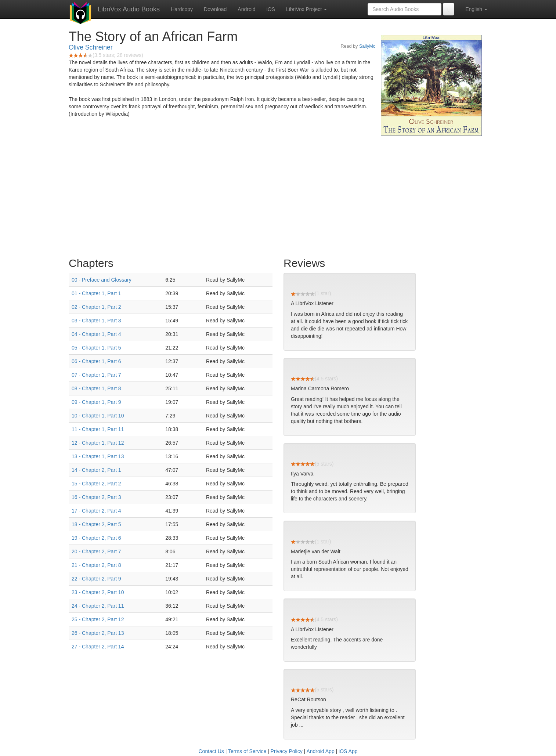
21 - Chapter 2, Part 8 (96, 565)
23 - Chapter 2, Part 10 (98, 592)
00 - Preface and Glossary (102, 280)
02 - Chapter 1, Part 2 (96, 307)
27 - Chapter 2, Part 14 (98, 647)
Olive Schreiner (91, 47)
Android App (320, 751)
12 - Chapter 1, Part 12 (98, 443)
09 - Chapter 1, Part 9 (96, 402)
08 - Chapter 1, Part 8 (96, 388)
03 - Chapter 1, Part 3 (96, 321)
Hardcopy (182, 9)
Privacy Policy (287, 751)
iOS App (348, 751)
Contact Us (211, 751)
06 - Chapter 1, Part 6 (96, 361)
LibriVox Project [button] (306, 9)
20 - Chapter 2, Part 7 (96, 551)
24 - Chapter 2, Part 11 (98, 606)
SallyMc (367, 46)
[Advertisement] (278, 195)
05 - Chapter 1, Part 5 (96, 348)
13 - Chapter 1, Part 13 (98, 456)
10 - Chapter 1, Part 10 (98, 416)
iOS (271, 9)
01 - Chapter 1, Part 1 (96, 293)
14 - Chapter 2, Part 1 (96, 470)
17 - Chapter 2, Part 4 (96, 511)
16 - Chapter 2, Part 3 (96, 497)
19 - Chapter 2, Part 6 (96, 538)
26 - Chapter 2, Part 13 (98, 633)
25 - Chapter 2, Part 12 (98, 619)
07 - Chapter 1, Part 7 (96, 375)
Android (246, 9)
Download (215, 9)
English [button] (476, 9)
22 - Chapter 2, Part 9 (96, 579)
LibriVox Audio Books (129, 9)
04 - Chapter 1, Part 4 (96, 334)
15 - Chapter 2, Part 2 (96, 484)
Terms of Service (247, 751)
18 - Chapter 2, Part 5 (96, 524)
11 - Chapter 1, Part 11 (98, 429)
